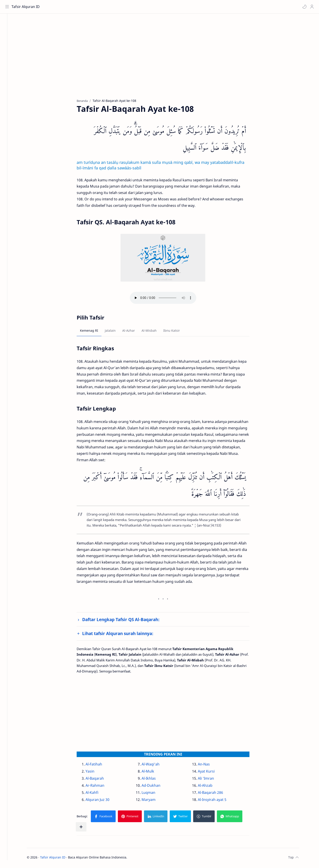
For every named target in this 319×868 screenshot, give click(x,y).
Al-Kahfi (97, 794)
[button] (304, 7)
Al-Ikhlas (154, 780)
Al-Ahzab (210, 787)
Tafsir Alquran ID (26, 7)
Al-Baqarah (100, 780)
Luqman (153, 794)
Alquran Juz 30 (102, 801)
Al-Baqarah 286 (215, 794)
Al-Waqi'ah (155, 765)
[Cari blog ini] (92, 7)
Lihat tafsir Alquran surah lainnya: (123, 635)
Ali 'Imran (211, 780)
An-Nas (208, 765)
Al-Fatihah (99, 765)
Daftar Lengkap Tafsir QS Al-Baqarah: (126, 621)
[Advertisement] (165, 60)
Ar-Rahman (100, 787)
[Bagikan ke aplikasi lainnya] (86, 828)
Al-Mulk (153, 773)
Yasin (95, 773)
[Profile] (311, 7)
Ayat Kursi (211, 773)
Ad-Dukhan (156, 787)
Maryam (153, 801)
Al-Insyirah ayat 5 (217, 801)
